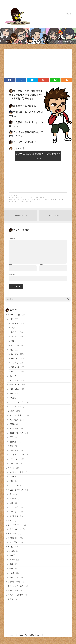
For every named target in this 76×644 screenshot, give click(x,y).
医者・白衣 (14, 429)
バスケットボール (16, 485)
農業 (11, 437)
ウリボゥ (32, 199)
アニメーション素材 (15, 595)
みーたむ (15, 358)
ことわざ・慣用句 (15, 582)
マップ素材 (14, 542)
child (25, 199)
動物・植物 (12, 534)
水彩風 (12, 551)
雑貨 (11, 564)
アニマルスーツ (15, 407)
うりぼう (18, 199)
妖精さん (15, 337)
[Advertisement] (37, 63)
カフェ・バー (15, 459)
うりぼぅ (31, 197)
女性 (11, 350)
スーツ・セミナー (16, 415)
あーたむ (15, 354)
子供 (23, 201)
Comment (12, 239)
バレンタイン (15, 507)
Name (11, 264)
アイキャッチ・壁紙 (15, 586)
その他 (10, 547)
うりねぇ (15, 363)
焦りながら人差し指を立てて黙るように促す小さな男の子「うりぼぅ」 (38, 156)
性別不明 (13, 376)
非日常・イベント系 (15, 490)
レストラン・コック (17, 455)
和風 (11, 393)
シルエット (14, 577)
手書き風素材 (13, 591)
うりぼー (55, 199)
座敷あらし (15, 367)
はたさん (15, 332)
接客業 (12, 424)
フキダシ (13, 555)
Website (12, 274)
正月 (11, 503)
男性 (13, 197)
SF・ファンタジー (15, 525)
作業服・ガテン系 (16, 433)
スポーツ (11, 468)
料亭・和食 (14, 450)
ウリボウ (41, 199)
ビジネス (11, 411)
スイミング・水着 (16, 472)
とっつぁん (15, 345)
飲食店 (10, 446)
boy (11, 199)
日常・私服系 (40, 197)
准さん (14, 341)
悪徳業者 (13, 442)
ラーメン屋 (14, 464)
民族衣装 (13, 398)
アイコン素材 (13, 538)
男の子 (29, 201)
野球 (11, 481)
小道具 (12, 573)
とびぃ (14, 328)
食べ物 (12, 560)
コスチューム (50, 197)
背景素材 (11, 599)
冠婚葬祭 (13, 499)
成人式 (12, 494)
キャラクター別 (21, 197)
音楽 (9, 521)
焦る (48, 199)
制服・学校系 (15, 385)
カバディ (13, 477)
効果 (11, 569)
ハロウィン (14, 512)
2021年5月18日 (14, 195)
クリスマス (14, 516)
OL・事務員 (14, 420)
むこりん (15, 372)
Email (42, 264)
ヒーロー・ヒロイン (17, 402)
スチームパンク (15, 529)
